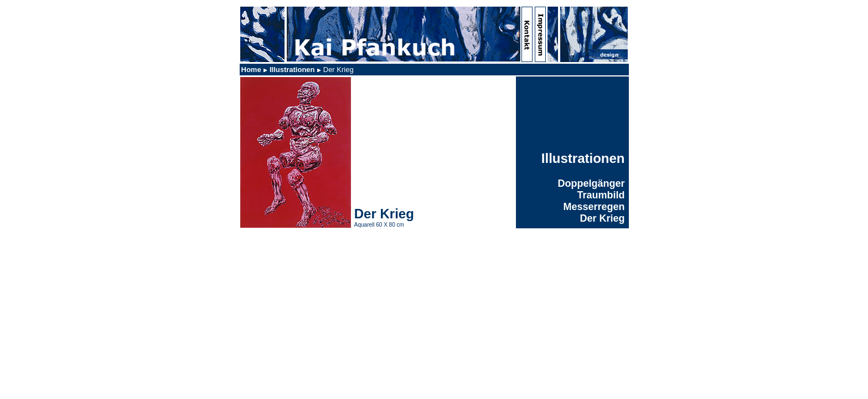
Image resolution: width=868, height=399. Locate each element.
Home (251, 70)
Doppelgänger (591, 183)
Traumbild (601, 195)
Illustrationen (292, 70)
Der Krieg (602, 218)
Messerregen (594, 207)
